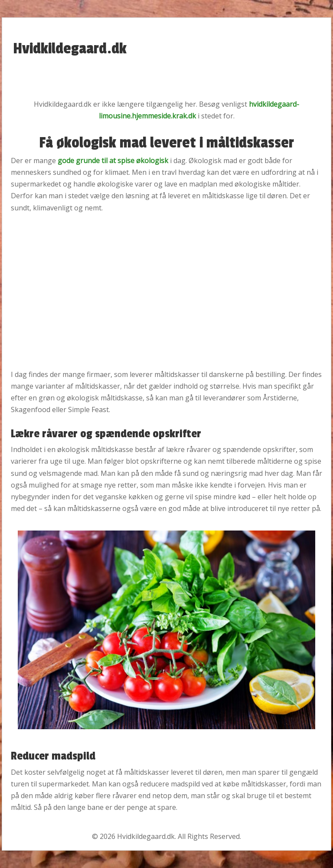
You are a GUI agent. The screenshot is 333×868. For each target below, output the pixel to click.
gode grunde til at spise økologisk (113, 160)
